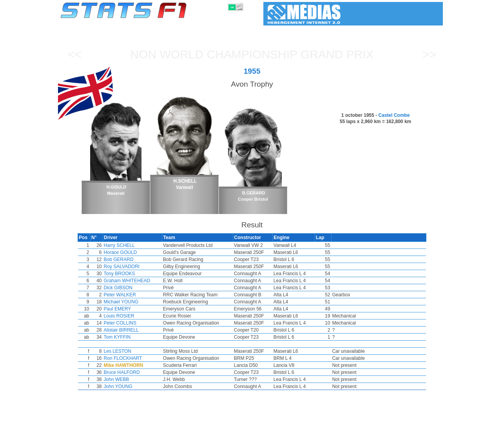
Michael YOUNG (137, 302)
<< (75, 54)
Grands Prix (150, 432)
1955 (252, 71)
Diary (349, 432)
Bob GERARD (135, 259)
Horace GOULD (137, 252)
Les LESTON (134, 351)
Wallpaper (398, 432)
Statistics (87, 432)
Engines (247, 432)
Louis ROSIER (135, 316)
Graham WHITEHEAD (143, 281)
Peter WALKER (136, 295)
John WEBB (133, 379)
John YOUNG (134, 386)
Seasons (117, 432)
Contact (427, 432)
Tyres (273, 432)
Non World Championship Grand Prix (252, 54)
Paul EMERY (134, 309)
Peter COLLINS (136, 323)
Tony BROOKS (136, 274)
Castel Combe (394, 115)
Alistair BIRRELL (137, 330)
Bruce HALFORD (138, 372)
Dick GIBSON (134, 288)
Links (371, 432)
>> (429, 54)
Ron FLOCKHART (139, 358)
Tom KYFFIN (133, 337)
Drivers (181, 432)
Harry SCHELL (135, 245)
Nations (297, 432)
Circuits (324, 432)
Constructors (214, 432)
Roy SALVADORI (138, 267)
